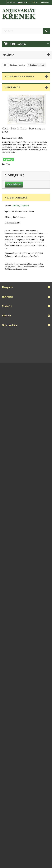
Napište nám (11, 2)
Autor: (8, 206)
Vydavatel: (10, 211)
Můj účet (7, 306)
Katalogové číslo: (10, 138)
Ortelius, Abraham (20, 206)
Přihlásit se (45, 2)
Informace (12, 87)
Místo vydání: (11, 217)
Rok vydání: (10, 223)
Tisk (8, 164)
